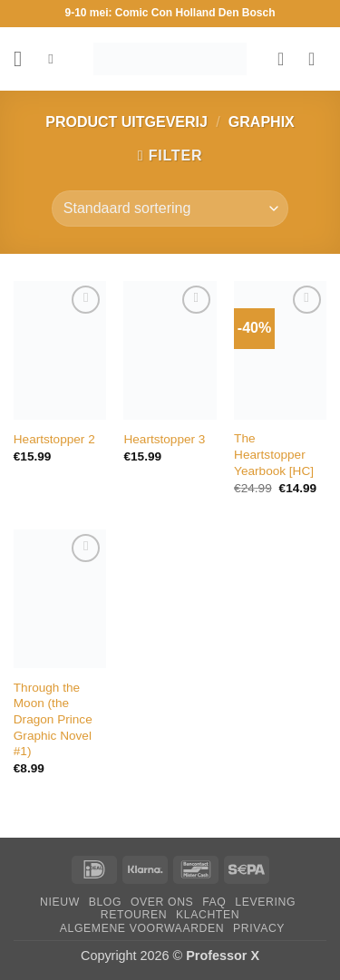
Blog (105, 902)
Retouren (134, 915)
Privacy (259, 928)
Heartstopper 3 (164, 439)
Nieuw (60, 902)
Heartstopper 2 (54, 439)
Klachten (208, 915)
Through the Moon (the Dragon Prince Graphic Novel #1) (53, 720)
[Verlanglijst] (287, 59)
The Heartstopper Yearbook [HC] (274, 454)
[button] (24, 58)
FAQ (214, 902)
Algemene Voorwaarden (142, 928)
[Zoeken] (55, 59)
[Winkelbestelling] (170, 209)
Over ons (162, 902)
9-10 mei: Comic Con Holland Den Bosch (170, 13)
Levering (265, 902)
